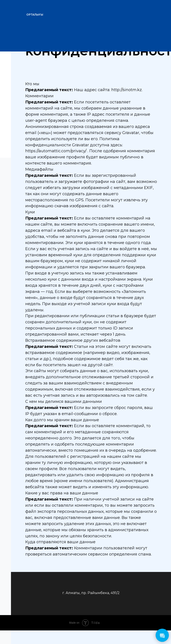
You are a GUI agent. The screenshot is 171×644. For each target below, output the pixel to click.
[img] (134, 12)
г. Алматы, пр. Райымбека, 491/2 (91, 593)
